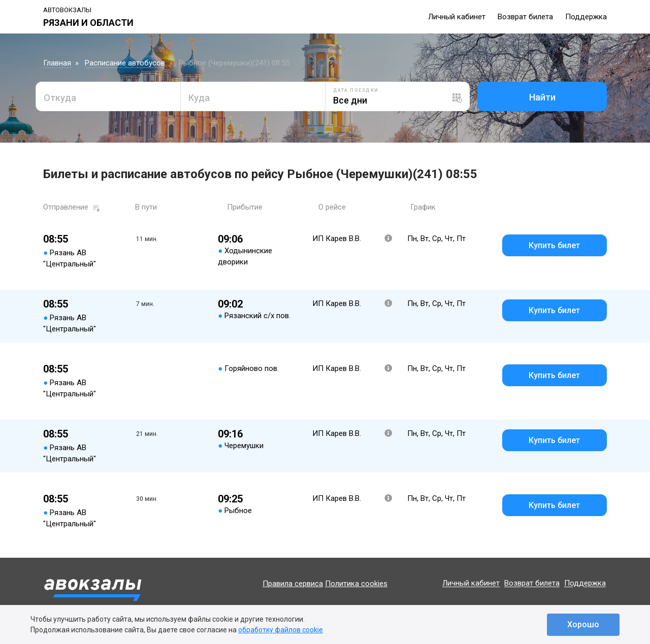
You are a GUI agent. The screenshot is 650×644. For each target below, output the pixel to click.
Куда (199, 98)
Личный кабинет (457, 17)
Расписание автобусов (125, 63)
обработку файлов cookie (281, 630)
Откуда (60, 98)
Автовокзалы (67, 10)
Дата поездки (356, 90)
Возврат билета (525, 17)
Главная (57, 63)
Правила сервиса (293, 584)
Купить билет (554, 245)
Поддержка (586, 17)
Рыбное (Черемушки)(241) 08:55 (234, 63)
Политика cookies (356, 584)
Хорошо (583, 624)
